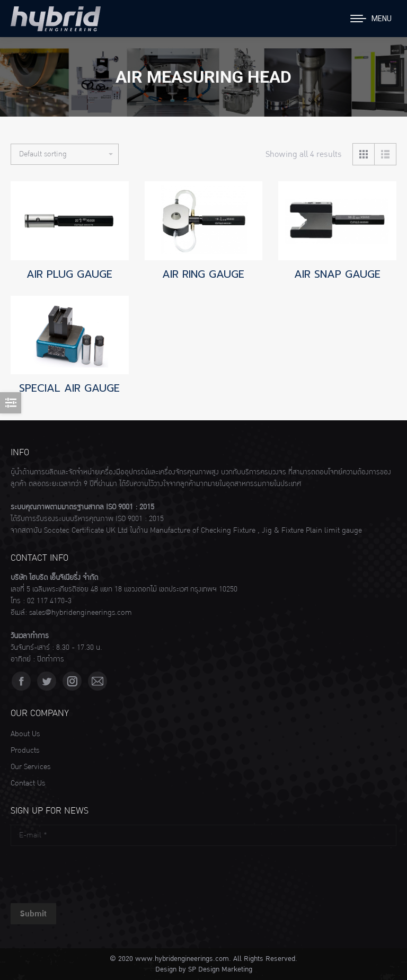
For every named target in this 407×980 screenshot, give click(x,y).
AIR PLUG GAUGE (69, 274)
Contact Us (28, 783)
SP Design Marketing (220, 969)
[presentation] (91, 872)
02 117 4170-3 (49, 601)
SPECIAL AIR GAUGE (69, 388)
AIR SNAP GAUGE (337, 274)
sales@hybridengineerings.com (81, 613)
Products (25, 751)
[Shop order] (65, 154)
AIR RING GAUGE (203, 274)
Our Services (30, 767)
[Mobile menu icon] (371, 19)
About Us (25, 734)
